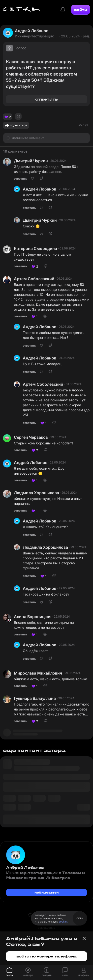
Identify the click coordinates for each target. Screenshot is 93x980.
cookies (63, 922)
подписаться (47, 892)
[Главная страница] (22, 10)
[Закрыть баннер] (84, 938)
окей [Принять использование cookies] (80, 918)
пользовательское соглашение (46, 925)
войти (81, 10)
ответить (46, 99)
